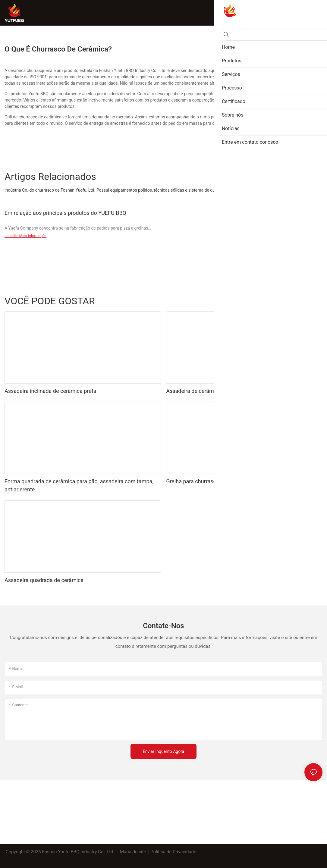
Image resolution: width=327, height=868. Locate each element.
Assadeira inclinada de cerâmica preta (50, 391)
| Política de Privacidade (172, 852)
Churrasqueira (246, 301)
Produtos (311, 301)
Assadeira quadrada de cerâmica (44, 580)
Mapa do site (133, 852)
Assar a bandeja (281, 301)
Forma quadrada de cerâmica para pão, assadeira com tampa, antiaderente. (79, 485)
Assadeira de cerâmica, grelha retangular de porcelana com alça (243, 391)
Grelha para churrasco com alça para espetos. (221, 481)
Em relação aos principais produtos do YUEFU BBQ (65, 213)
